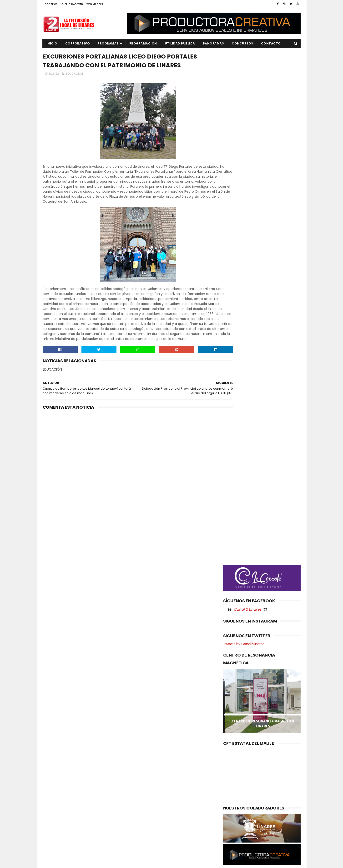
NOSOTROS (50, 4)
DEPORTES (53, 777)
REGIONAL (53, 833)
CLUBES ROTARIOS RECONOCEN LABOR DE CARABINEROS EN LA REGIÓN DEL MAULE (182, 798)
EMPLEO (51, 793)
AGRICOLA (53, 761)
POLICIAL (52, 817)
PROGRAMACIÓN (143, 43)
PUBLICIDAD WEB (72, 4)
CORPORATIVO (78, 43)
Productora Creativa (171, 862)
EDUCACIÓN (75, 75)
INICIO (52, 43)
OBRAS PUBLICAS (58, 809)
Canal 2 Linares (247, 250)
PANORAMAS (214, 43)
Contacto (271, 43)
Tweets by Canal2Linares (244, 284)
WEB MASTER (95, 4)
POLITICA (53, 825)
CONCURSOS (242, 43)
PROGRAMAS (108, 43)
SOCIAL (51, 850)
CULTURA (53, 769)
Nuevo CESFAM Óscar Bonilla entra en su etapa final (180, 774)
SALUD (51, 841)
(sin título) (140, 761)
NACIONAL (53, 801)
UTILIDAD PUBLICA (180, 43)
